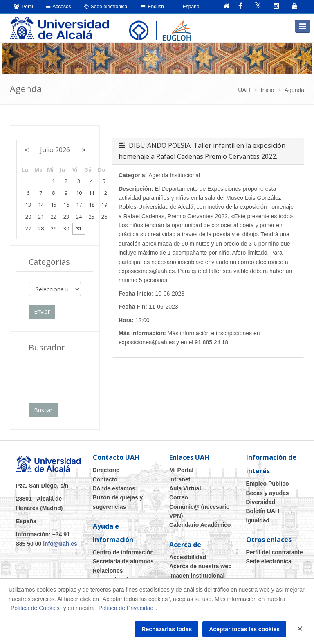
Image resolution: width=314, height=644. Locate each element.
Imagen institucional (197, 576)
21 (41, 217)
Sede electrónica (106, 7)
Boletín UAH (263, 511)
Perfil (24, 7)
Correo (179, 497)
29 (54, 228)
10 (79, 193)
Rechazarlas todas (167, 629)
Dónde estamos (114, 488)
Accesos (59, 7)
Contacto (105, 479)
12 (104, 193)
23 (66, 217)
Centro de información (123, 552)
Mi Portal (181, 470)
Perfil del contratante (275, 552)
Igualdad (258, 520)
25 (92, 217)
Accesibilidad (188, 557)
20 (28, 217)
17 (79, 205)
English (152, 7)
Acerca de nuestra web (201, 566)
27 (28, 228)
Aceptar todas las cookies (244, 629)
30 (66, 228)
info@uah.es (60, 544)
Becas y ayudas (268, 493)
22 (54, 217)
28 (41, 228)
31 (79, 228)
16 (66, 205)
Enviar (42, 311)
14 (41, 205)
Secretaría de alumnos (123, 561)
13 (28, 205)
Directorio (106, 470)
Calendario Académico (200, 525)
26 (104, 217)
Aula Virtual (185, 488)
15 (54, 205)
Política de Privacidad (126, 608)
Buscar (43, 410)
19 (104, 205)
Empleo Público (268, 484)
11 (92, 193)
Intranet (180, 479)
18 (92, 205)
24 (79, 217)
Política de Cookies (35, 608)
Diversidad (261, 502)
